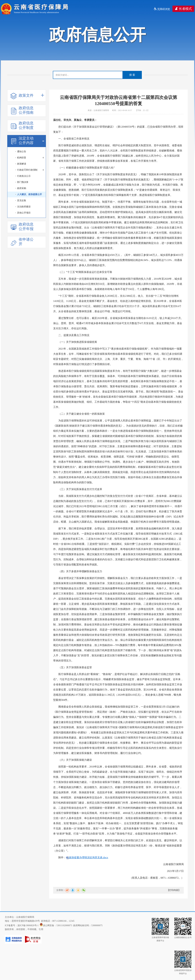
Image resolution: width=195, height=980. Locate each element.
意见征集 (22, 200)
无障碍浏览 (162, 9)
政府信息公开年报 (22, 227)
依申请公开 (22, 242)
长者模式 (183, 9)
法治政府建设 (24, 207)
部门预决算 (23, 182)
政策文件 (27, 96)
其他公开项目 (24, 213)
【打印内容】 (174, 890)
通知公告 (22, 152)
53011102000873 (64, 925)
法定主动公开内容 (27, 141)
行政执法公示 (24, 176)
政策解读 (22, 164)
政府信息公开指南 (22, 110)
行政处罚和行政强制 (31, 170)
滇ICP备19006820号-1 (28, 925)
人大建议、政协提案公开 (29, 194)
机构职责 (31, 158)
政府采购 (22, 188)
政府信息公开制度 (22, 125)
